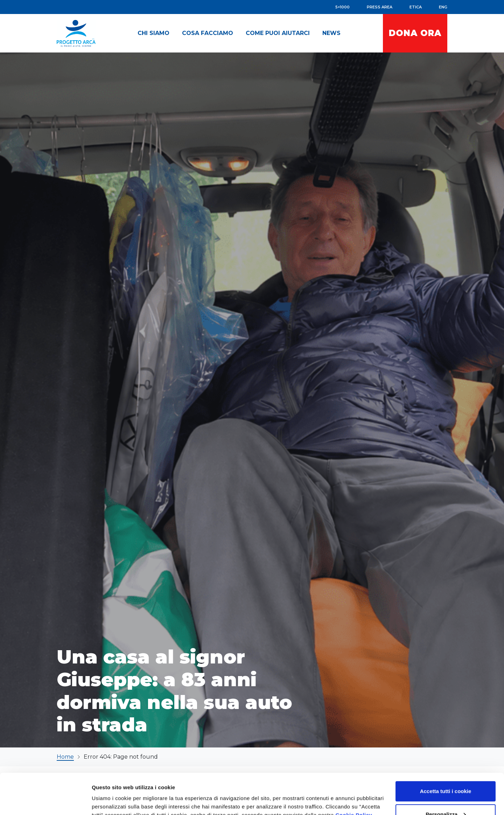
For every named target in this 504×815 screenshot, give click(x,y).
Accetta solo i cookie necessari (446, 796)
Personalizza (446, 774)
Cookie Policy (354, 774)
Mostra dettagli (111, 793)
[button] (153, 33)
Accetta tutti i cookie (446, 750)
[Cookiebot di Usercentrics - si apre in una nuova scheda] (45, 801)
